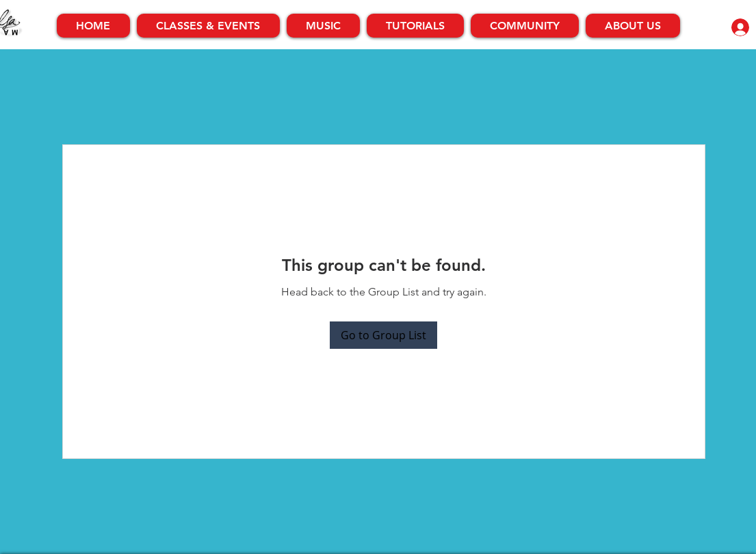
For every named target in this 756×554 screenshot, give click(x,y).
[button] (208, 26)
